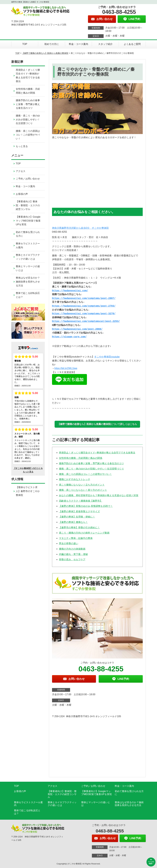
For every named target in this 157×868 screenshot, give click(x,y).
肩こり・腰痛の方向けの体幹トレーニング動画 (84, 533)
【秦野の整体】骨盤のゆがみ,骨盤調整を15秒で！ (86, 506)
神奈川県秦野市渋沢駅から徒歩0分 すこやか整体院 (80, 228)
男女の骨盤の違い (69, 543)
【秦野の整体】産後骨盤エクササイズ (79, 511)
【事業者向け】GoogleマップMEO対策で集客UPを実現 (28, 221)
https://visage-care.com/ (69, 337)
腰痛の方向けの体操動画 (72, 549)
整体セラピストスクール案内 (28, 245)
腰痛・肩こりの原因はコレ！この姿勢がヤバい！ (85, 474)
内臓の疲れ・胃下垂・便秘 (73, 554)
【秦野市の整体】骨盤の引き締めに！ (79, 528)
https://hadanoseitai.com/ (70, 291)
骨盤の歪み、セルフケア (72, 559)
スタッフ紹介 (105, 44)
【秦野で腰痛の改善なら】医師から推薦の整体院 (45, 53)
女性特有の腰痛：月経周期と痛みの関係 (81, 458)
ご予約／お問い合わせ (28, 179)
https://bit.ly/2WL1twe (66, 368)
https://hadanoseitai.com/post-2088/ (77, 329)
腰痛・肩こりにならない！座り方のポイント (83, 490)
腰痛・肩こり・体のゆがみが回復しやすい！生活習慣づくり (91, 469)
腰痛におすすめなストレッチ (75, 479)
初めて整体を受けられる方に (28, 234)
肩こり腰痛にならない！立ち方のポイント (82, 485)
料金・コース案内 (78, 44)
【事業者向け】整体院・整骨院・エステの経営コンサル (28, 205)
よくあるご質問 (132, 44)
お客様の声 (22, 194)
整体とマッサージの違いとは (28, 268)
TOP (25, 44)
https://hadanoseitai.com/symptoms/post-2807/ (84, 298)
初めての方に (52, 44)
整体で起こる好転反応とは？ (28, 295)
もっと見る (22, 146)
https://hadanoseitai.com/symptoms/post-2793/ (84, 306)
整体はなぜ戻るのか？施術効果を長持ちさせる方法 (28, 282)
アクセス (21, 171)
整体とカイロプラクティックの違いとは (28, 257)
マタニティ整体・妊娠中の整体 (76, 538)
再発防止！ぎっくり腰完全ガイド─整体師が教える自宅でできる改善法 (97, 453)
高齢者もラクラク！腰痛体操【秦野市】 (81, 501)
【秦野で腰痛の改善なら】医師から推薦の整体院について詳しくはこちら (97, 424)
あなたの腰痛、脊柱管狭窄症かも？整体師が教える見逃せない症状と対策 (99, 495)
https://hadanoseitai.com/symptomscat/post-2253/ (86, 321)
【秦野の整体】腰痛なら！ (73, 522)
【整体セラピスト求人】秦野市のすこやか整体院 (28, 491)
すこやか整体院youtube (107, 357)
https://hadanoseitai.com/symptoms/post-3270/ (84, 314)
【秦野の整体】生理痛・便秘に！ (77, 517)
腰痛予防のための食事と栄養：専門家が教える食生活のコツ (91, 463)
